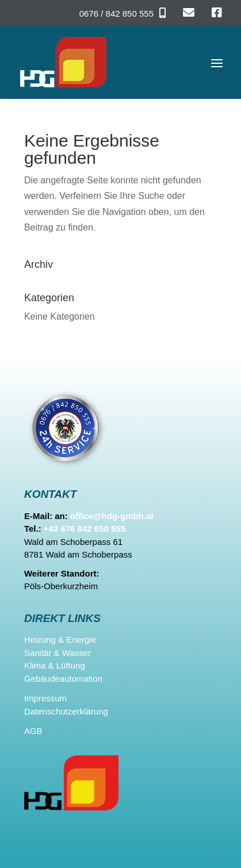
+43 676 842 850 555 (85, 529)
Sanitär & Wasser (58, 653)
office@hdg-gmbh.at (112, 516)
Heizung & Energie (60, 640)
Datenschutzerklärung (66, 711)
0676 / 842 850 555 (116, 14)
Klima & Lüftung (55, 665)
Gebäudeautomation (63, 679)
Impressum (45, 698)
